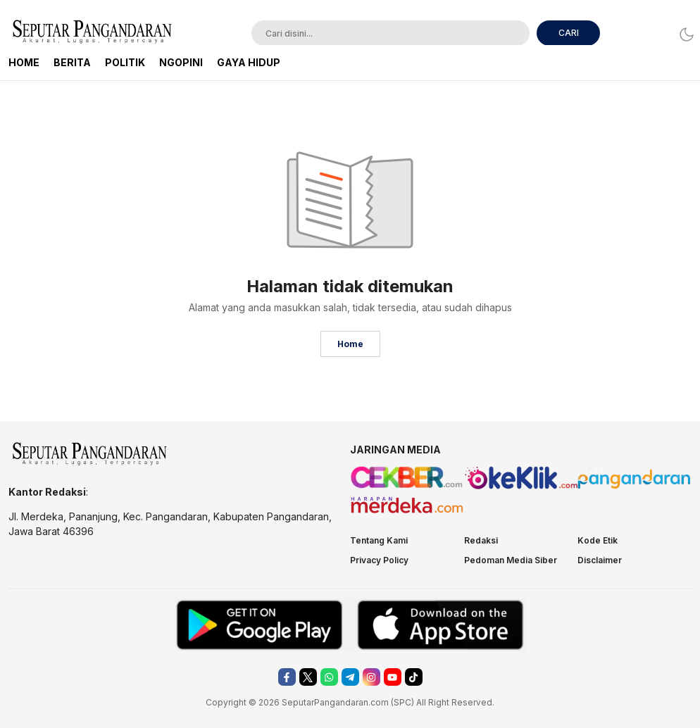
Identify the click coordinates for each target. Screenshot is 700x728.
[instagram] (371, 677)
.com (379, 702)
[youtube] (393, 677)
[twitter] (308, 677)
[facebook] (287, 677)
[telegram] (350, 677)
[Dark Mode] (683, 34)
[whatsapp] (329, 677)
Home (350, 344)
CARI (569, 33)
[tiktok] (414, 677)
